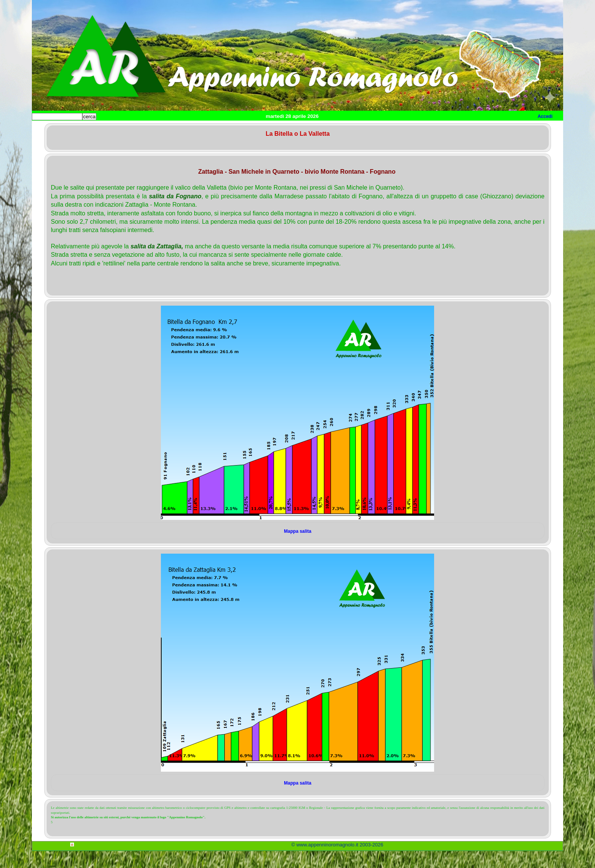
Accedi (545, 116)
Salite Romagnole (149, 129)
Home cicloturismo (95, 129)
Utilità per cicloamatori (336, 129)
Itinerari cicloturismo (206, 129)
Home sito (50, 129)
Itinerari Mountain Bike (271, 129)
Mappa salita (297, 548)
